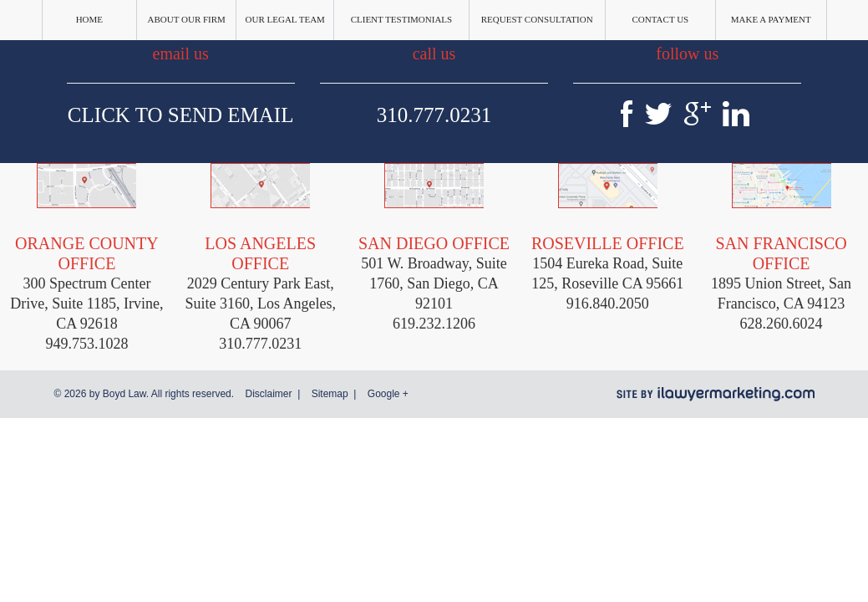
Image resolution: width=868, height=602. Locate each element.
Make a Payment (771, 19)
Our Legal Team (285, 19)
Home (89, 19)
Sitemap (330, 394)
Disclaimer (268, 394)
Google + (388, 394)
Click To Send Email (181, 115)
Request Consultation (537, 19)
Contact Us (661, 19)
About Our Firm (187, 19)
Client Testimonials (402, 19)
